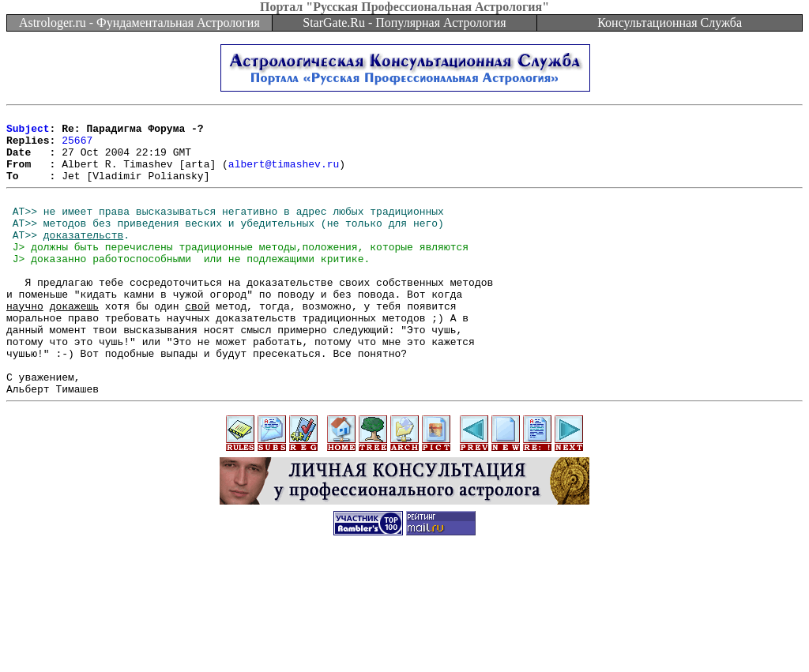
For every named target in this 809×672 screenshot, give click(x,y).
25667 (77, 147)
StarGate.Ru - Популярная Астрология (404, 23)
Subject (28, 133)
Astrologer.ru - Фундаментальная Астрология (139, 23)
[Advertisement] (404, 636)
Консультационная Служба (670, 23)
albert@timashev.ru (284, 175)
